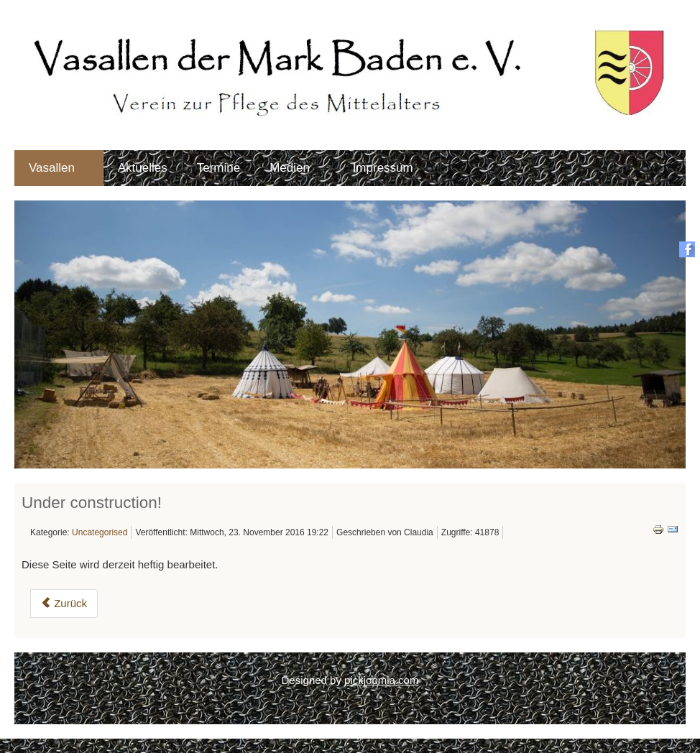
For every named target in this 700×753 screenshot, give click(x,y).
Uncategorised (100, 532)
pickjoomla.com (381, 680)
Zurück (64, 603)
